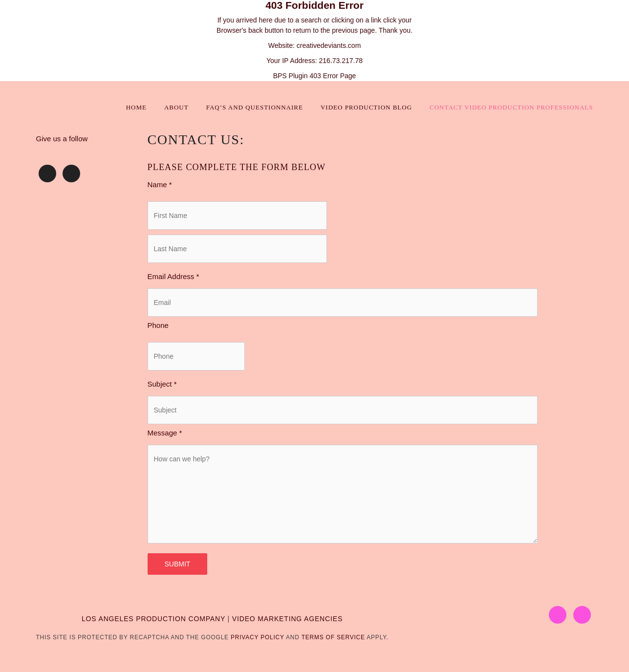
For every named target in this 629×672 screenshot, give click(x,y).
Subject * (162, 384)
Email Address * (174, 276)
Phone (158, 325)
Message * (165, 433)
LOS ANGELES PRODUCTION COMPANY (153, 619)
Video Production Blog (366, 107)
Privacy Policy (258, 637)
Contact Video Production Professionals (511, 107)
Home (136, 107)
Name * (160, 184)
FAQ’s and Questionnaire (255, 107)
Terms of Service (333, 637)
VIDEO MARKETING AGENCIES (287, 619)
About (176, 107)
